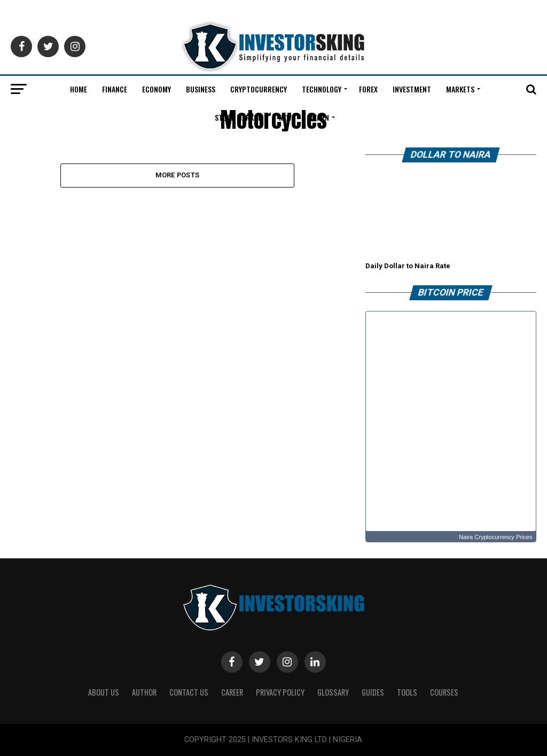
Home (79, 89)
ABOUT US (104, 692)
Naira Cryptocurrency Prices (496, 537)
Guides (373, 692)
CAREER (232, 692)
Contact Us (189, 692)
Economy (157, 89)
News (287, 117)
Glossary (333, 692)
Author (144, 692)
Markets (460, 89)
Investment (412, 89)
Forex (368, 89)
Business (201, 89)
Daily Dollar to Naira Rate (408, 266)
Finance (115, 89)
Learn (320, 117)
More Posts (178, 175)
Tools (407, 692)
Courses (444, 692)
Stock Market (238, 117)
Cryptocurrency (259, 89)
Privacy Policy (280, 692)
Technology (322, 89)
